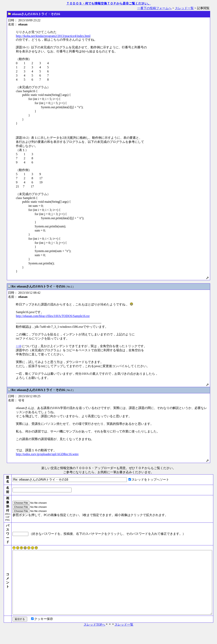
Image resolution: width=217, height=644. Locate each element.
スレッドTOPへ (94, 639)
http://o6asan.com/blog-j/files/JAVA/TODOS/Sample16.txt (53, 316)
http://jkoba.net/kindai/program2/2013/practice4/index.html (53, 36)
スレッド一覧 (184, 8)
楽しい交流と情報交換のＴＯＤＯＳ (66, 468)
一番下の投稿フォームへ (154, 8)
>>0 (18, 346)
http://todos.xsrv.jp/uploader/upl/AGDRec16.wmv (47, 454)
